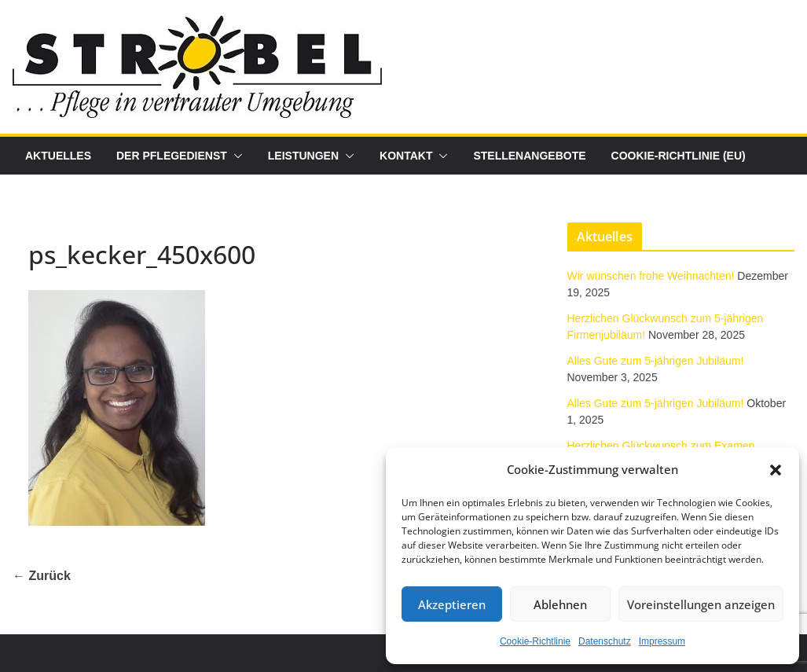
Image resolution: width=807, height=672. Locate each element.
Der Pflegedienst (172, 156)
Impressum (662, 641)
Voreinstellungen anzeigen (701, 604)
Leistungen (303, 156)
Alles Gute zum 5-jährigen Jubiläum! (656, 361)
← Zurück (42, 576)
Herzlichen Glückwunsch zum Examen (661, 446)
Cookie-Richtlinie (535, 641)
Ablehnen (560, 604)
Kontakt (406, 156)
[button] (776, 470)
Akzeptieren (452, 604)
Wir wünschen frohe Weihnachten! (651, 276)
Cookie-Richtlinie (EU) (679, 156)
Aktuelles (58, 156)
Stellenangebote (529, 156)
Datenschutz (605, 641)
